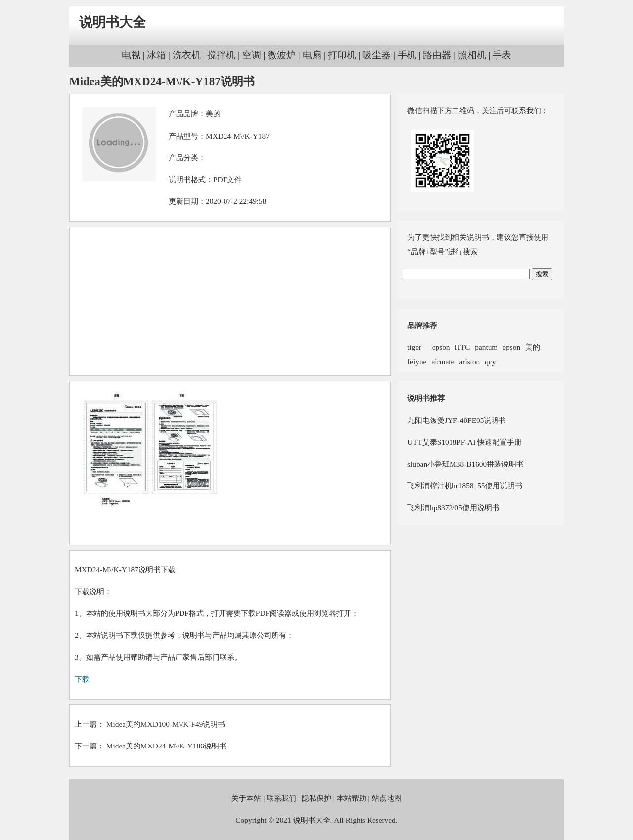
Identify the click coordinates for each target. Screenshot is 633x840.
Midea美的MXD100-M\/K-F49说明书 (166, 724)
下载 (82, 679)
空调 (252, 55)
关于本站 (246, 798)
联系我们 (281, 798)
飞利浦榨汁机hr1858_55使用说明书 (465, 486)
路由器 (437, 55)
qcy (490, 361)
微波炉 (282, 55)
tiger (414, 347)
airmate (443, 361)
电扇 (312, 55)
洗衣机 (187, 55)
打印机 (342, 55)
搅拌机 (221, 55)
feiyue (417, 361)
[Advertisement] (230, 301)
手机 (407, 55)
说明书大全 (113, 22)
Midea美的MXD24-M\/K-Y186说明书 (166, 746)
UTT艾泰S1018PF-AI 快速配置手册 (465, 442)
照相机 (472, 55)
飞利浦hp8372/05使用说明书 (453, 507)
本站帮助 (352, 798)
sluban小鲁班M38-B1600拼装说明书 (466, 464)
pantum (486, 347)
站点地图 (387, 798)
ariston (469, 361)
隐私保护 (316, 798)
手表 (502, 55)
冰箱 (156, 55)
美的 (213, 114)
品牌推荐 (422, 325)
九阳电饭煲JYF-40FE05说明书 (457, 420)
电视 (131, 55)
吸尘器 (377, 55)
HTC (463, 347)
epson (438, 347)
